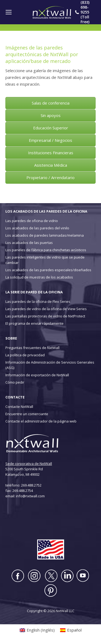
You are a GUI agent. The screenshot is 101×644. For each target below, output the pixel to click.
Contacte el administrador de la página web (41, 421)
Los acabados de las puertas (29, 243)
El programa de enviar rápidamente (34, 323)
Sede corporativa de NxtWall (29, 464)
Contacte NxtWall (19, 407)
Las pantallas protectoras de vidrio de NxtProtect (45, 316)
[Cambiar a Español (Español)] (71, 630)
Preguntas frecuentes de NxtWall (32, 348)
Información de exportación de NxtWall (37, 375)
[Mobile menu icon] (9, 12)
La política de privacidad (25, 355)
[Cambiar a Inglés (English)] (37, 630)
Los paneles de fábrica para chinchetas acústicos (46, 250)
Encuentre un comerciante (27, 414)
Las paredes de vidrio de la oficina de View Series (46, 309)
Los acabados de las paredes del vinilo (37, 228)
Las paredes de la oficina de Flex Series (38, 301)
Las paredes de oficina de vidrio (32, 221)
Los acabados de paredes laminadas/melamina (45, 235)
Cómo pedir (15, 382)
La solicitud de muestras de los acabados (39, 277)
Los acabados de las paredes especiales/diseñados (48, 270)
